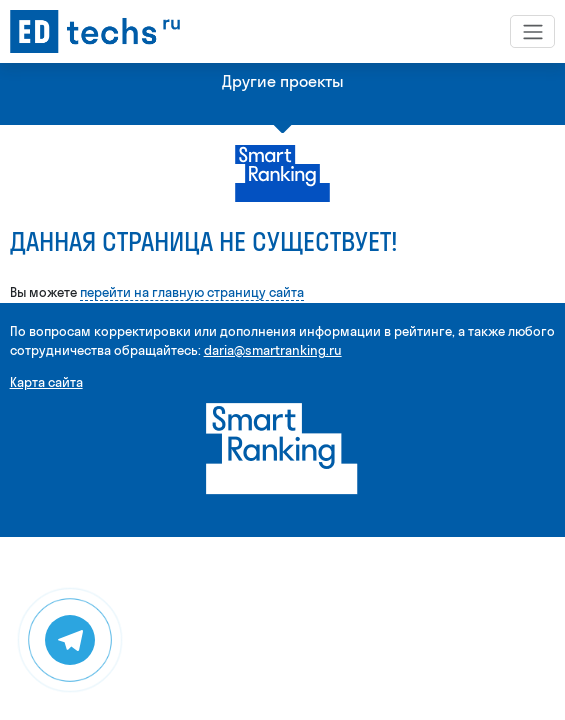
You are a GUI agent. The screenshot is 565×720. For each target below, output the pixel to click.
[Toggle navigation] (532, 31)
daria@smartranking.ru (273, 350)
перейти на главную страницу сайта (192, 292)
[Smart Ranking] (282, 447)
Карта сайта (46, 382)
